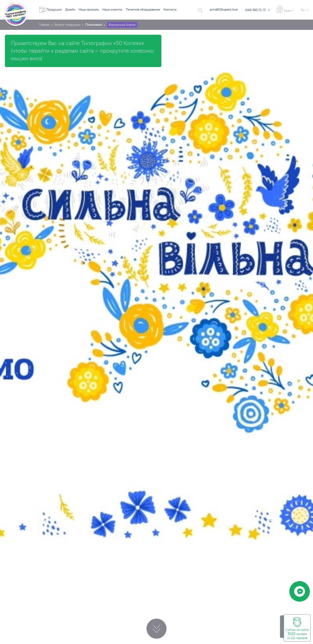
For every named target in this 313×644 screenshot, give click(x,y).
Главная (44, 25)
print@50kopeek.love (224, 10)
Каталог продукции (67, 25)
